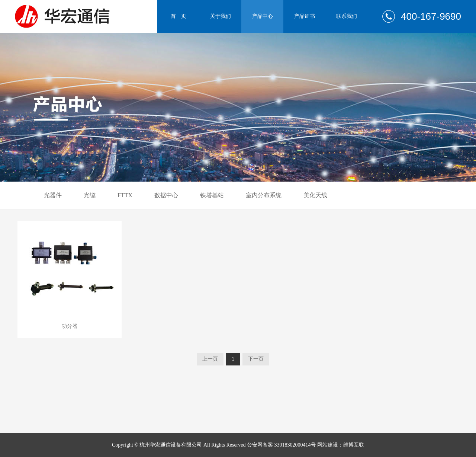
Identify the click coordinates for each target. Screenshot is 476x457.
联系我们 (347, 16)
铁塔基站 (212, 195)
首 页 (178, 16)
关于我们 (221, 16)
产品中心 (263, 16)
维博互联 (354, 445)
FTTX (125, 195)
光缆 (90, 195)
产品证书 (305, 16)
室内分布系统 (264, 195)
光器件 (53, 195)
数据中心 (166, 195)
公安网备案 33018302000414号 (282, 445)
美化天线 (315, 195)
